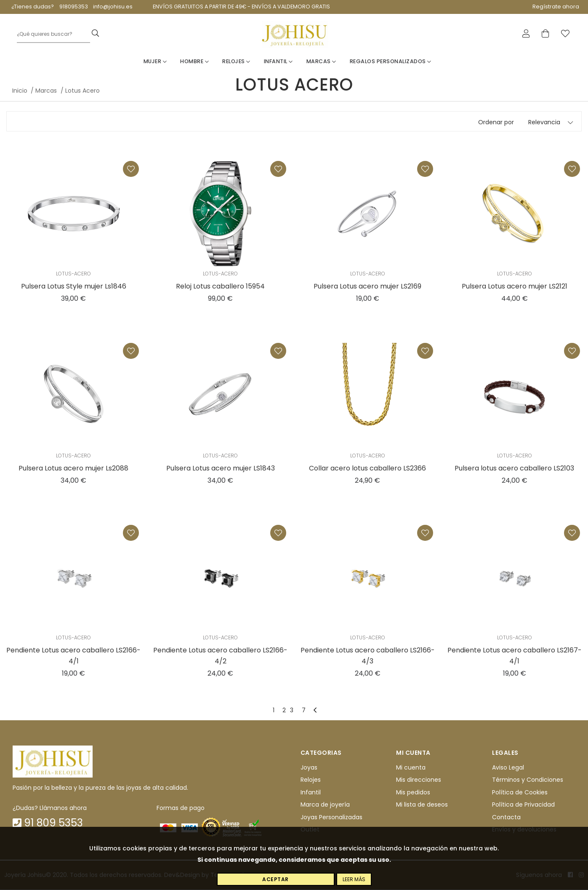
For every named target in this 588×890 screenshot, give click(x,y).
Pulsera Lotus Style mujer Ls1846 (74, 287)
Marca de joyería (325, 805)
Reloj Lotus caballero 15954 (220, 287)
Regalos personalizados (391, 62)
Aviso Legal (508, 768)
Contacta (506, 817)
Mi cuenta (411, 768)
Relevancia (544, 123)
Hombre (194, 62)
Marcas (321, 62)
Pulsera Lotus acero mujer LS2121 (515, 287)
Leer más (354, 879)
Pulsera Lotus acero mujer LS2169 (367, 287)
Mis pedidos (413, 792)
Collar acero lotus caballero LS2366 (367, 469)
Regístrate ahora (556, 7)
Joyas (309, 768)
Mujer (155, 62)
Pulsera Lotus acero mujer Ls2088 (73, 469)
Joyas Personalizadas (331, 817)
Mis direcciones (419, 780)
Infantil (278, 62)
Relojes (236, 62)
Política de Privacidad (523, 805)
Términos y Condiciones (528, 780)
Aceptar (275, 879)
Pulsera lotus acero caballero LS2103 (514, 469)
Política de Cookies (520, 792)
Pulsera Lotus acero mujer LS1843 (221, 469)
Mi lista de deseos (422, 805)
